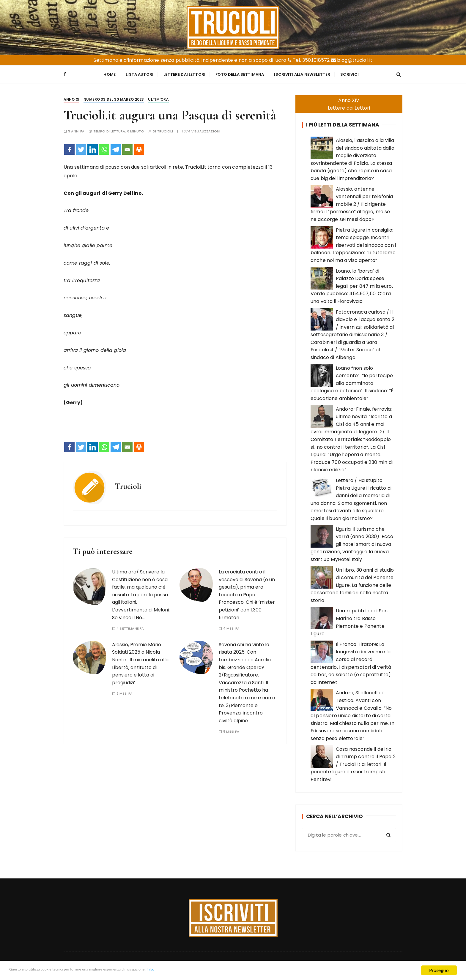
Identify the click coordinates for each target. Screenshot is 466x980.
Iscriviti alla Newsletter (302, 74)
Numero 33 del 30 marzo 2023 (114, 98)
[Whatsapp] (104, 148)
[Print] (139, 148)
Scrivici (349, 74)
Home (110, 74)
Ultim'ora (158, 98)
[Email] (127, 148)
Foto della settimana (240, 74)
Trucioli (165, 130)
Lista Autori (140, 74)
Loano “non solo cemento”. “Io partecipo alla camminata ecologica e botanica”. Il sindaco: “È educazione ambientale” (352, 382)
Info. (191, 971)
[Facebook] (69, 148)
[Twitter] (81, 148)
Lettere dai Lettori (184, 74)
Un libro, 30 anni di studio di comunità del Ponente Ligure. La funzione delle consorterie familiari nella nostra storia (352, 584)
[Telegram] (116, 148)
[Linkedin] (93, 148)
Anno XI (71, 98)
